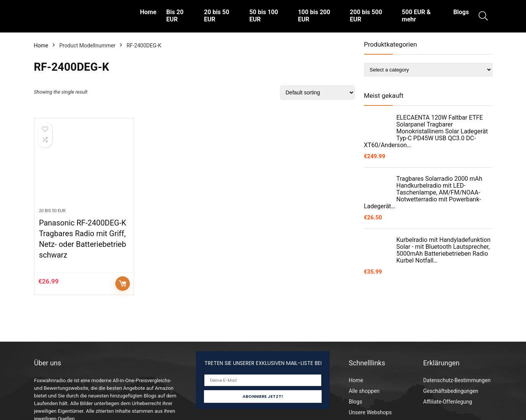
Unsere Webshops (370, 412)
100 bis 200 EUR (314, 16)
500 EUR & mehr (416, 16)
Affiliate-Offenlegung (448, 402)
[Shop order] (317, 92)
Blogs (461, 12)
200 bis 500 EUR (366, 16)
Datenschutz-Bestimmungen (457, 380)
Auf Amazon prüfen (123, 284)
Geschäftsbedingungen (451, 391)
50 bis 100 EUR (264, 16)
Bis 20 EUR (175, 16)
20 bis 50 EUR (217, 16)
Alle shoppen (364, 391)
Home (148, 12)
